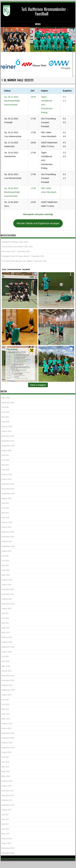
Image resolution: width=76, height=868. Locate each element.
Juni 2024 (5, 460)
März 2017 (6, 834)
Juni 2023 (5, 508)
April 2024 (6, 470)
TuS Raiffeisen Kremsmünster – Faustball (45, 12)
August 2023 (6, 498)
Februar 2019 (7, 724)
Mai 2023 (5, 513)
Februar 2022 (7, 580)
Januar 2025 (6, 431)
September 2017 (8, 805)
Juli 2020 (5, 656)
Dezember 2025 (8, 403)
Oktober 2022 (7, 542)
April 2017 (6, 829)
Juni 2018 (5, 762)
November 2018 (8, 738)
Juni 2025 (5, 412)
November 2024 (8, 441)
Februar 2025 (7, 427)
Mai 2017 (5, 824)
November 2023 (8, 489)
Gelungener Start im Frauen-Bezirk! (15, 256)
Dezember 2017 (8, 791)
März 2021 (6, 633)
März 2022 (6, 575)
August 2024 (6, 451)
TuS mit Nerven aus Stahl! (12, 247)
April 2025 (6, 422)
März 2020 (6, 666)
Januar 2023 (6, 527)
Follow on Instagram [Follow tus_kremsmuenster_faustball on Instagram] (38, 385)
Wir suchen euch (8, 252)
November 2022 (8, 537)
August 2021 (6, 609)
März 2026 (6, 398)
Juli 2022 (5, 556)
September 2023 (8, 494)
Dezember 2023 (8, 484)
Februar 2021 (7, 637)
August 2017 (6, 810)
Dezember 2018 (8, 733)
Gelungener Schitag (9, 242)
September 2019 (8, 690)
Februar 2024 (7, 474)
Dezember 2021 (8, 589)
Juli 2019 (5, 700)
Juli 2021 (5, 613)
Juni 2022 (5, 561)
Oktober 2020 (7, 642)
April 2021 (6, 628)
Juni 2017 (5, 819)
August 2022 (6, 551)
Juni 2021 (5, 618)
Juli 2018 (5, 757)
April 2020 (6, 661)
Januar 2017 (6, 843)
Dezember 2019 (8, 676)
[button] (20, 290)
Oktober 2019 (7, 685)
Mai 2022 (5, 565)
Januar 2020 (6, 671)
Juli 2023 (5, 503)
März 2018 (6, 776)
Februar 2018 (7, 781)
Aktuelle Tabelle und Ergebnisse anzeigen (38, 223)
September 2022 (8, 546)
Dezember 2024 (8, 436)
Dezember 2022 (8, 532)
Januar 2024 (6, 479)
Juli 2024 (5, 455)
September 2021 (8, 604)
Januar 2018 (6, 786)
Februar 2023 (7, 522)
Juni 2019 (5, 704)
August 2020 (6, 652)
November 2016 (8, 853)
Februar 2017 (7, 839)
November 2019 (8, 680)
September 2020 (8, 647)
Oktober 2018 (7, 743)
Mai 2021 (5, 623)
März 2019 (6, 719)
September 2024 (8, 446)
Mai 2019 (5, 709)
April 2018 (6, 772)
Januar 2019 (6, 728)
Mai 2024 (5, 465)
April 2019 (6, 714)
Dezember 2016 (8, 848)
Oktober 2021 (7, 599)
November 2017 (8, 796)
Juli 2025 (5, 407)
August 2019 (6, 695)
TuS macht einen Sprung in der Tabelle (17, 261)
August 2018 (6, 752)
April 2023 (6, 518)
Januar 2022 (6, 585)
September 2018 (8, 748)
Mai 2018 (5, 767)
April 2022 (6, 570)
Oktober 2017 (7, 800)
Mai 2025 (5, 417)
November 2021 (8, 594)
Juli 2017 (5, 815)
